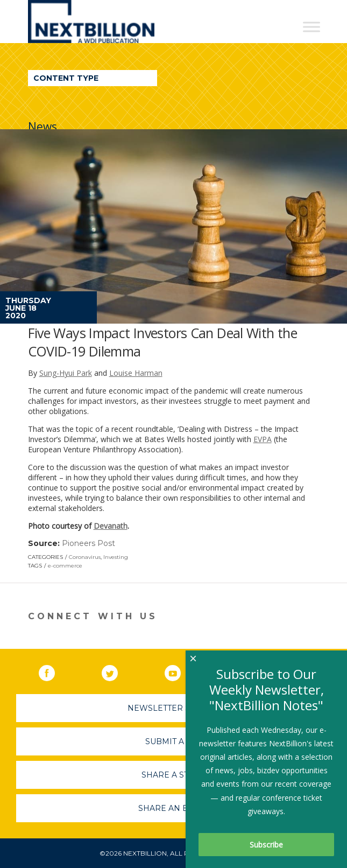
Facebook (54, 671)
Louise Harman (136, 373)
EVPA (263, 439)
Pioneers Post (88, 543)
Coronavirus (85, 557)
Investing (116, 557)
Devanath (111, 526)
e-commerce (65, 566)
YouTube (180, 671)
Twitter (117, 671)
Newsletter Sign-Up (173, 708)
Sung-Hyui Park (66, 373)
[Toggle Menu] (311, 27)
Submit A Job (174, 741)
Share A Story (173, 775)
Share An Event (174, 808)
